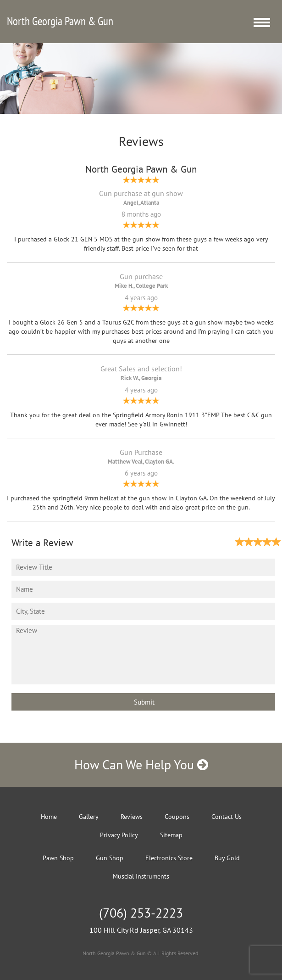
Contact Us (227, 817)
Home (49, 817)
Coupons (177, 817)
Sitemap (171, 835)
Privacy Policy (119, 835)
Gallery (89, 817)
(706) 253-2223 (141, 913)
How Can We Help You (141, 764)
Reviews (132, 817)
